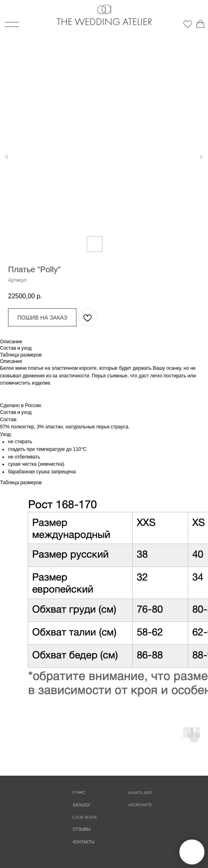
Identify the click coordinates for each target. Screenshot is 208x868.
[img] (193, 21)
